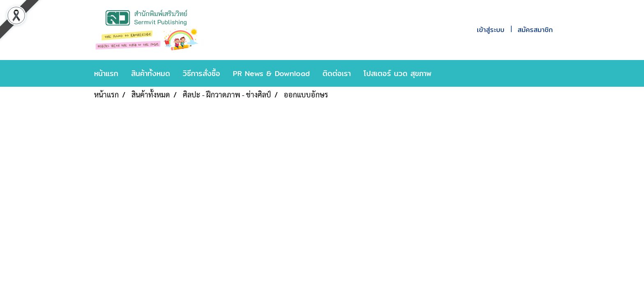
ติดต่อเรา (337, 73)
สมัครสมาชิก (535, 30)
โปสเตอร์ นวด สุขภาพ (398, 73)
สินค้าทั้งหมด (151, 73)
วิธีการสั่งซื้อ (201, 73)
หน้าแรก (106, 73)
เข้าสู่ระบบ (491, 30)
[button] (450, 74)
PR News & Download (271, 73)
